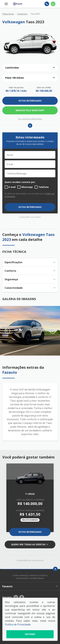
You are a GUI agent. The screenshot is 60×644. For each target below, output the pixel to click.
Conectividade (30, 288)
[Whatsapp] (53, 4)
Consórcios (22, 14)
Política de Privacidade (18, 624)
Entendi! (30, 634)
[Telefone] (47, 4)
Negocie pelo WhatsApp (30, 110)
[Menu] (6, 4)
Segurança (30, 279)
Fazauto (30, 586)
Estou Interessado (30, 532)
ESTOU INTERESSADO (30, 101)
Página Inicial (8, 14)
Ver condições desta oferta (30, 119)
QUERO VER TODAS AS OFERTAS (30, 544)
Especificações (30, 262)
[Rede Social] (16, 598)
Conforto (30, 271)
